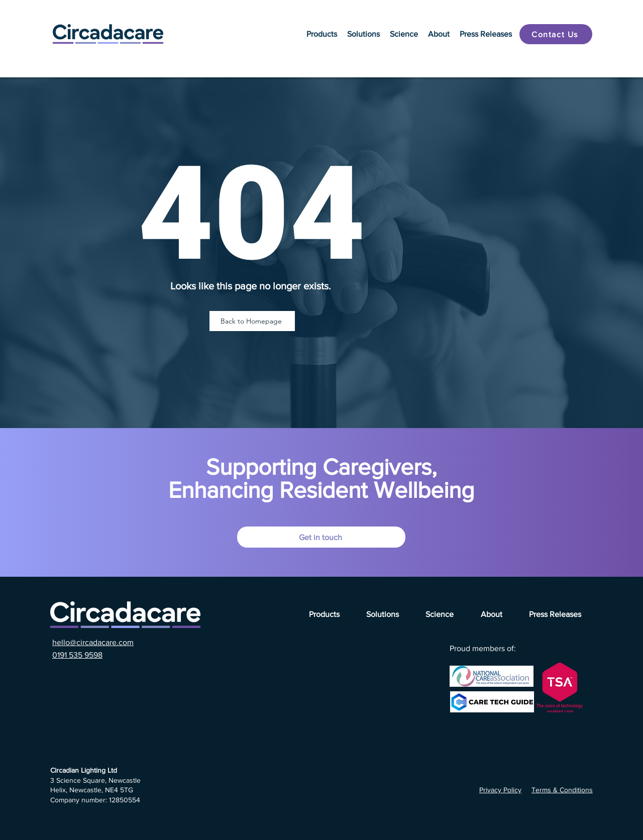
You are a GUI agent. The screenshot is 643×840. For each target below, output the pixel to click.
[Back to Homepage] (252, 321)
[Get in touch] (321, 537)
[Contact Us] (556, 34)
